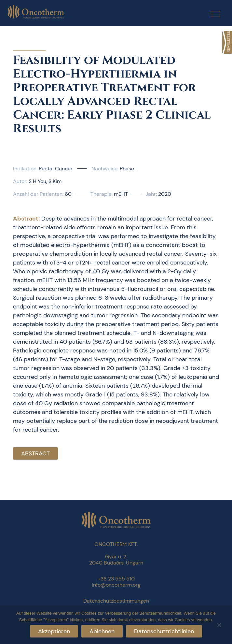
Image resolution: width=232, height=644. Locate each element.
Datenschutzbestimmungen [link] (116, 601)
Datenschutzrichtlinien (164, 631)
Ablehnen (102, 631)
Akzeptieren (54, 631)
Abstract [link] (35, 453)
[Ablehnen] (219, 624)
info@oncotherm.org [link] (116, 585)
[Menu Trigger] (211, 14)
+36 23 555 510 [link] (116, 579)
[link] (227, 42)
